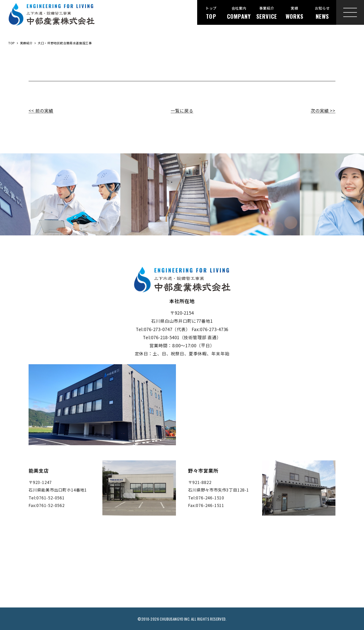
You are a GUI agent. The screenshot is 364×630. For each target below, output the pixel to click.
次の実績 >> (323, 110)
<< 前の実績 (41, 110)
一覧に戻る (182, 110)
